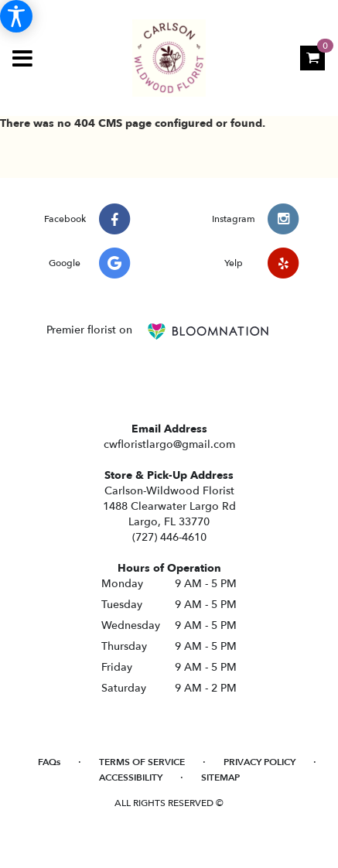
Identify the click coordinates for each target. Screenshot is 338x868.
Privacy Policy (259, 762)
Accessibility (131, 777)
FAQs (49, 762)
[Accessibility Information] (16, 16)
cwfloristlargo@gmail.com (169, 444)
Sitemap (220, 777)
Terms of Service (142, 762)
